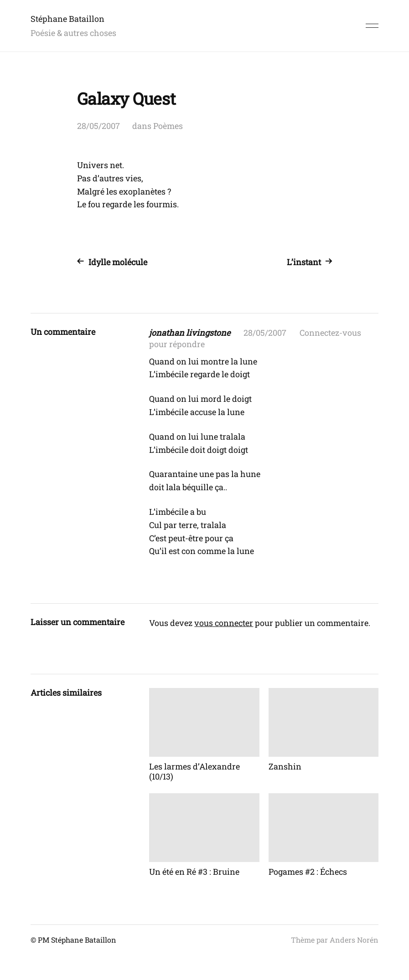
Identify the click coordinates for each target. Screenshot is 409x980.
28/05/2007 (98, 126)
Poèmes (168, 126)
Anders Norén (354, 940)
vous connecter (224, 623)
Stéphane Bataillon (67, 19)
